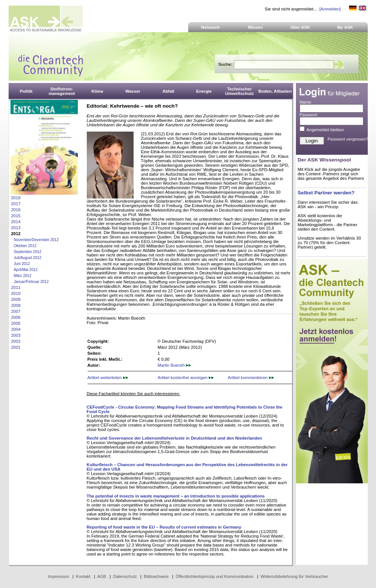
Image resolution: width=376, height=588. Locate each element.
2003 (16, 335)
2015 (16, 216)
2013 (16, 228)
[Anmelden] (330, 9)
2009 (16, 299)
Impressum (58, 576)
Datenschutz (125, 576)
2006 (16, 317)
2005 (16, 323)
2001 (16, 347)
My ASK (345, 27)
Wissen (256, 27)
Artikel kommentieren (251, 378)
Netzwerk (211, 27)
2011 (16, 287)
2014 (16, 222)
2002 (16, 341)
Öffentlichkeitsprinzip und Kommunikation (214, 576)
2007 (16, 311)
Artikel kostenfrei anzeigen (185, 378)
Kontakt (83, 576)
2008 (16, 305)
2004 (16, 329)
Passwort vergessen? (348, 139)
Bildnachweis (156, 576)
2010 (16, 293)
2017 (16, 204)
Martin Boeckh (174, 365)
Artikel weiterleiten (108, 378)
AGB (102, 576)
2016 (16, 210)
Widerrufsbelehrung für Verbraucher (294, 576)
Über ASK (300, 27)
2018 (16, 198)
